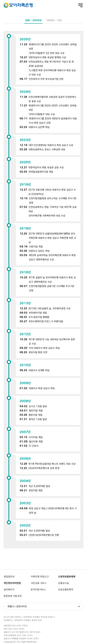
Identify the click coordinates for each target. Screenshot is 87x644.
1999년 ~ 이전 (54, 20)
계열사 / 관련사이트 (17, 606)
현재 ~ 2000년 (33, 20)
